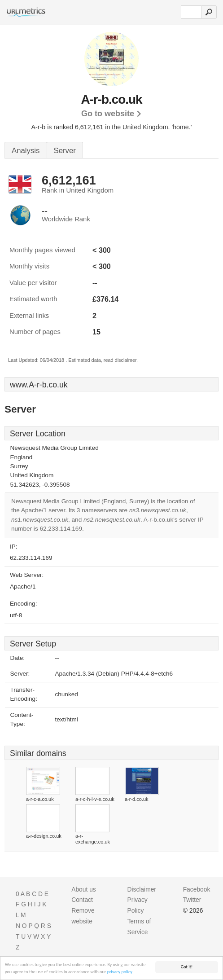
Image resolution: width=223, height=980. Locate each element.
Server (65, 151)
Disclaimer (142, 889)
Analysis (26, 151)
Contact (82, 900)
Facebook (197, 889)
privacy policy (120, 972)
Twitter (192, 900)
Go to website (108, 114)
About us (84, 889)
